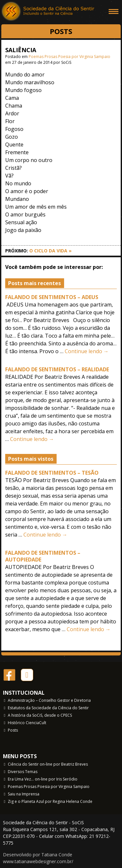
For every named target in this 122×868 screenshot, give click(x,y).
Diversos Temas (23, 772)
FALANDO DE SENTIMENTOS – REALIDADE (57, 369)
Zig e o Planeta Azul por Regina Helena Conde (50, 801)
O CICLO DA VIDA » (50, 251)
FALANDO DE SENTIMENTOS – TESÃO (52, 473)
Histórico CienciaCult (27, 723)
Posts (13, 730)
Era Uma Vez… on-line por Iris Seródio (43, 779)
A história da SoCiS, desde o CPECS (40, 715)
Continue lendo (87, 351)
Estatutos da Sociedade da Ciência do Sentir (48, 708)
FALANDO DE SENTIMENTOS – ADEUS (52, 297)
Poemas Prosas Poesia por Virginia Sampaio (69, 57)
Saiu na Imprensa (24, 794)
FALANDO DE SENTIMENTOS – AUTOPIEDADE (43, 556)
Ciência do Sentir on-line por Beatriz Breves (48, 764)
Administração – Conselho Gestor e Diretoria (49, 700)
